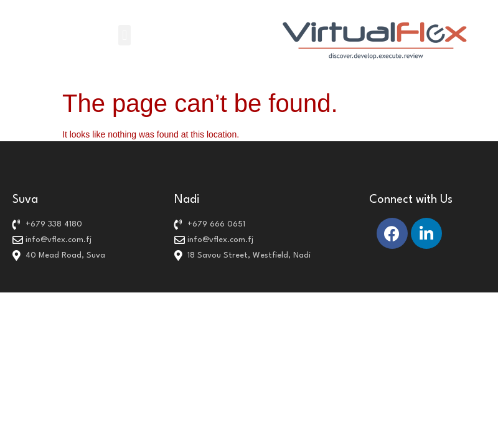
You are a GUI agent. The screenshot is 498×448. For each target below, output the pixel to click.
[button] (124, 35)
